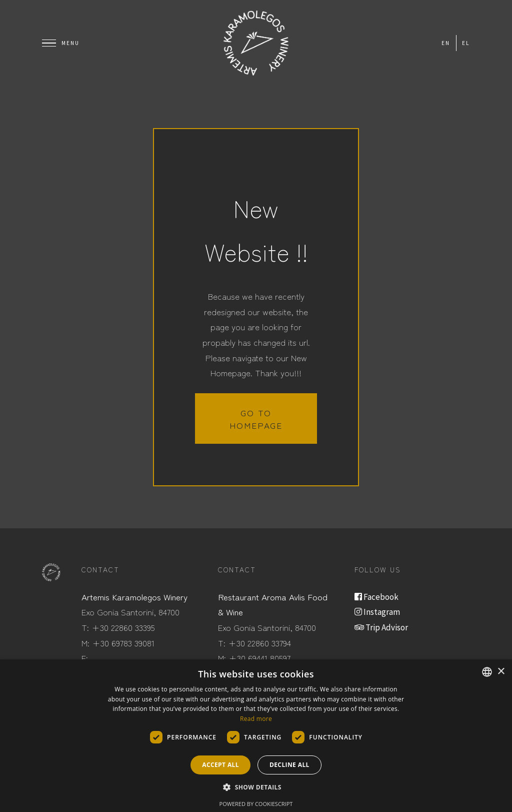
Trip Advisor (381, 627)
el (466, 43)
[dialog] (256, 736)
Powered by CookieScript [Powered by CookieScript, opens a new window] (256, 804)
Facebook (376, 597)
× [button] (501, 672)
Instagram (377, 612)
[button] (256, 787)
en (446, 43)
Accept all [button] (220, 765)
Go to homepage (256, 419)
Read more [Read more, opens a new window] (256, 719)
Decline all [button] (289, 765)
